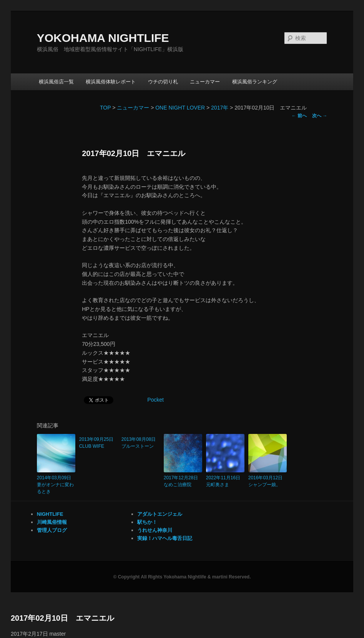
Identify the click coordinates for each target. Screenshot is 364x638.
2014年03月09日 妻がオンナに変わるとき (56, 485)
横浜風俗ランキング (255, 82)
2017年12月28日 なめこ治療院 (183, 481)
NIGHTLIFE (50, 514)
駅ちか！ (147, 522)
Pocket (155, 400)
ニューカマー (205, 82)
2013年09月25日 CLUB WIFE (98, 443)
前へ (299, 116)
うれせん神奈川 (155, 530)
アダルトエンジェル (160, 514)
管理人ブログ (52, 530)
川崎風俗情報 (52, 522)
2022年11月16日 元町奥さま (225, 481)
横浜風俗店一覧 (56, 82)
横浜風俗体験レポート (111, 82)
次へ (320, 116)
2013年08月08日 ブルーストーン (141, 443)
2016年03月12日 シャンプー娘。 (268, 481)
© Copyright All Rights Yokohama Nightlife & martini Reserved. (182, 577)
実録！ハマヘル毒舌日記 (165, 538)
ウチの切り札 (163, 82)
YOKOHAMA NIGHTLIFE (103, 38)
